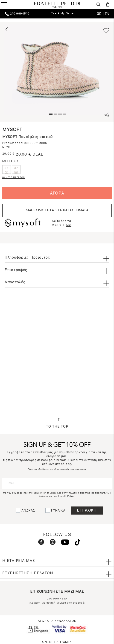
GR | (101, 14)
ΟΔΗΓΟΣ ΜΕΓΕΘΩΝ (14, 177)
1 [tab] (50, 115)
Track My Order (63, 13)
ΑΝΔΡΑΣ (28, 510)
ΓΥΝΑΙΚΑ (58, 510)
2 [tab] (55, 115)
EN (107, 14)
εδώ (69, 225)
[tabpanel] (57, 69)
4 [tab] (64, 115)
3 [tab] (59, 115)
